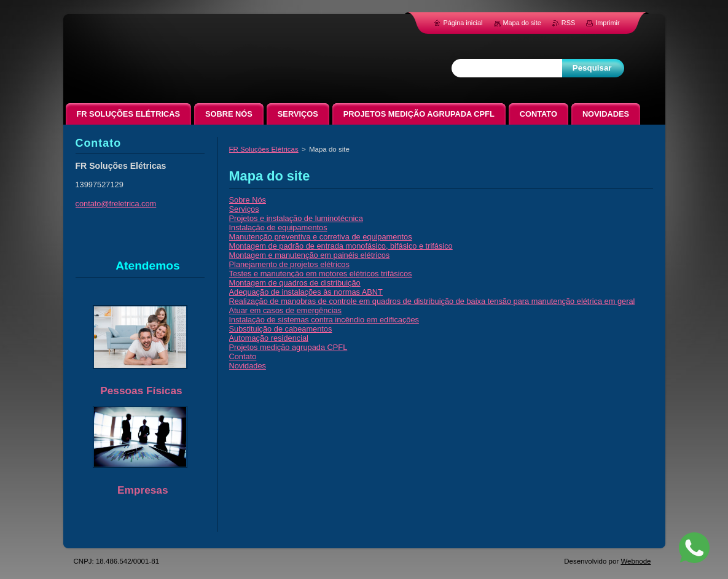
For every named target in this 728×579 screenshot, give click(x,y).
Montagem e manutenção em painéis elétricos (310, 255)
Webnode (636, 561)
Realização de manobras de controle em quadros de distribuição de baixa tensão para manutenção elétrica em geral (432, 301)
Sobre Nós (248, 200)
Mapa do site (522, 23)
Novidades (248, 366)
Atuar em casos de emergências (286, 310)
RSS (568, 23)
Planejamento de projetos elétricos (289, 264)
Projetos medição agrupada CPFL (288, 347)
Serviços (244, 209)
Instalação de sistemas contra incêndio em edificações (324, 320)
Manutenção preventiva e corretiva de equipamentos (321, 237)
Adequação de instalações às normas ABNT (306, 292)
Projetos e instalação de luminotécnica (296, 218)
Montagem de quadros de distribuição (295, 283)
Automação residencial (269, 338)
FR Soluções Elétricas (264, 149)
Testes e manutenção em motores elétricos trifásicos (321, 274)
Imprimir (607, 23)
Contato (243, 356)
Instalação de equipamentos (278, 227)
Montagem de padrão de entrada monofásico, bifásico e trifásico (341, 246)
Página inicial (463, 23)
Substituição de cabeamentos (281, 329)
